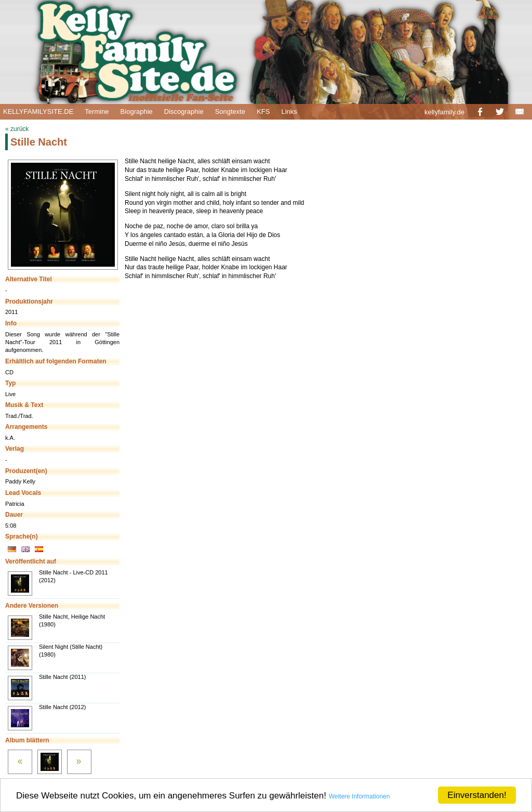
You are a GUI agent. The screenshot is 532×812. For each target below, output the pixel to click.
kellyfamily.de (444, 112)
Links (289, 112)
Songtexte (230, 112)
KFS (263, 112)
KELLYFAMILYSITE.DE (38, 112)
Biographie (137, 112)
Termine (97, 112)
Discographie (184, 112)
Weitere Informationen (360, 796)
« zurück (17, 129)
